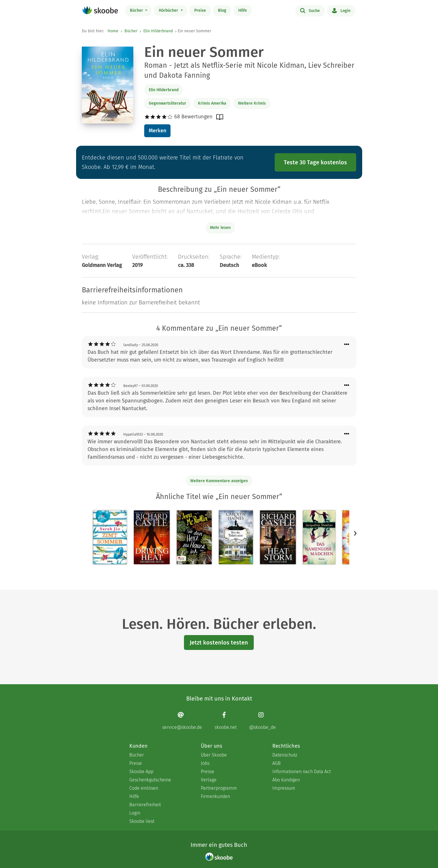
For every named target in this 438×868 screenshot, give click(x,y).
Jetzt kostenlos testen (219, 642)
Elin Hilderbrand (158, 31)
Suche (310, 10)
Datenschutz (285, 755)
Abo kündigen (286, 780)
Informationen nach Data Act (302, 772)
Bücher (137, 10)
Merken (157, 131)
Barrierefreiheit (145, 805)
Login (341, 10)
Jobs (205, 763)
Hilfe (243, 10)
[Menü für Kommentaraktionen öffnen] (347, 345)
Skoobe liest (142, 821)
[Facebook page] (226, 721)
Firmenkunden (215, 796)
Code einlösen (144, 788)
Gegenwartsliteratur (168, 103)
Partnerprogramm (219, 788)
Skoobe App (141, 772)
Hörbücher (169, 10)
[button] (355, 533)
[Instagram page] (262, 721)
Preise (200, 10)
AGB (277, 763)
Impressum (284, 788)
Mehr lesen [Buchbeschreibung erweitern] (220, 228)
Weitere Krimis (252, 103)
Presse (208, 772)
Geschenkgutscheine (150, 780)
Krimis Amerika (212, 103)
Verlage (209, 780)
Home (113, 31)
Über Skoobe (214, 755)
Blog (222, 10)
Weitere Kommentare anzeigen (219, 481)
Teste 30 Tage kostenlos (315, 162)
